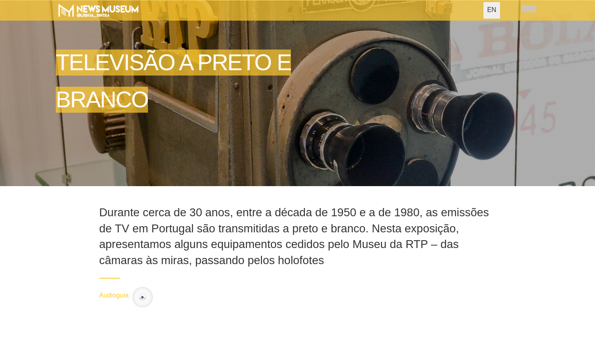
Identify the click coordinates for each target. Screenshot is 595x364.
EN (492, 10)
